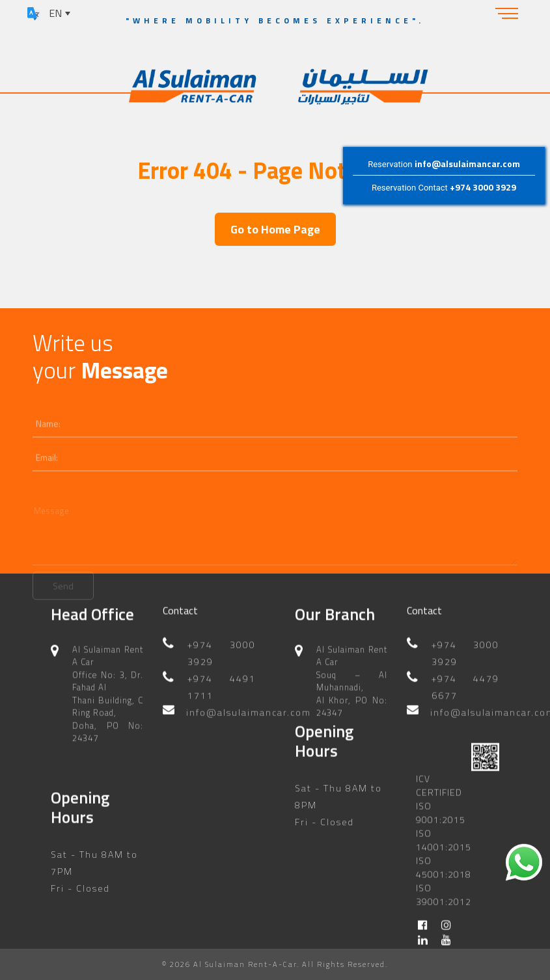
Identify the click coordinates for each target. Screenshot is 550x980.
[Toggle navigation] (507, 13)
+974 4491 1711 (221, 676)
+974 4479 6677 (465, 676)
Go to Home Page (275, 229)
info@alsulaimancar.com (467, 164)
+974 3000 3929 (483, 188)
